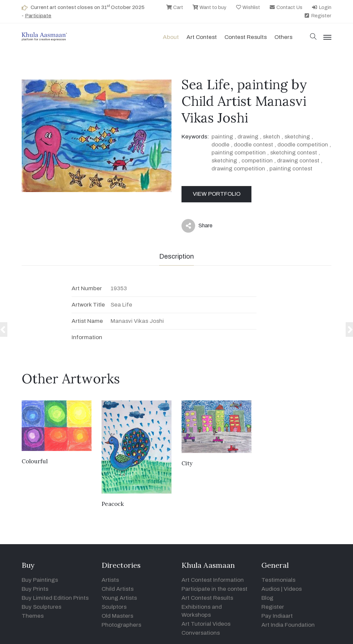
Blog (267, 598)
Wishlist (248, 7)
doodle (220, 145)
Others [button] (283, 37)
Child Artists (118, 589)
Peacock (113, 504)
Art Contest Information (213, 580)
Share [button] (197, 226)
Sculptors (114, 607)
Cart (175, 7)
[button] (313, 37)
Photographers (121, 625)
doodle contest (253, 145)
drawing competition (238, 169)
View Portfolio (217, 194)
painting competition (239, 153)
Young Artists (119, 598)
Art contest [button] (202, 37)
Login (321, 7)
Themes (33, 616)
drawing (248, 137)
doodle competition (303, 145)
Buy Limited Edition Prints (55, 598)
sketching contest (294, 153)
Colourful (35, 461)
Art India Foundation (288, 625)
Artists (110, 580)
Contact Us (286, 7)
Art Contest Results (207, 598)
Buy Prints (35, 589)
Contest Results (246, 37)
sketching (297, 137)
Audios (271, 589)
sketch (271, 137)
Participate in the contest (214, 589)
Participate (38, 16)
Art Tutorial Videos (206, 624)
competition (257, 161)
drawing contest (298, 161)
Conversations (201, 633)
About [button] (171, 37)
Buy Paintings (40, 580)
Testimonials (278, 580)
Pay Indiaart (277, 616)
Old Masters (117, 616)
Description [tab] (176, 256)
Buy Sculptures (41, 607)
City (187, 463)
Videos (293, 589)
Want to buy (209, 7)
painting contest (291, 169)
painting (222, 137)
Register (318, 16)
